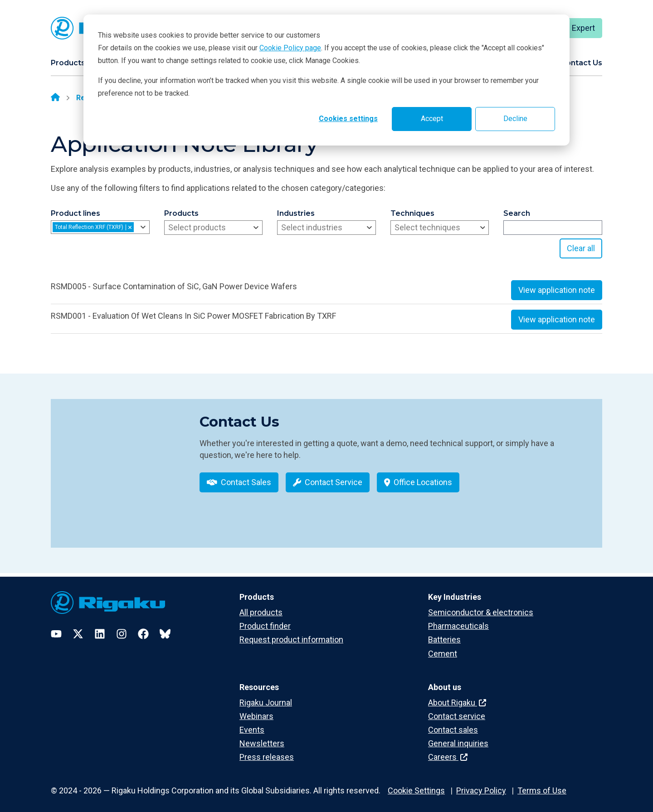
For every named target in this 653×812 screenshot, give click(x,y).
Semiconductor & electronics (481, 606)
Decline (515, 119)
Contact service (457, 710)
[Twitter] (78, 627)
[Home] (55, 98)
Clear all (581, 248)
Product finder (265, 620)
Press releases (267, 751)
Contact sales (453, 723)
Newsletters (262, 737)
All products (261, 606)
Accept (432, 119)
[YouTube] (56, 627)
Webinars (256, 710)
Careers (448, 751)
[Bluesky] (165, 627)
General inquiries (458, 737)
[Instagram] (122, 627)
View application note (557, 290)
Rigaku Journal (266, 696)
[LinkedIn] (100, 627)
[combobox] (100, 227)
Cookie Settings (416, 784)
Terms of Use (542, 784)
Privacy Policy (481, 784)
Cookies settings (348, 119)
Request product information (291, 633)
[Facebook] (143, 627)
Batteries (444, 633)
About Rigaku (457, 696)
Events (252, 723)
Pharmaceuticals (458, 620)
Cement (443, 647)
